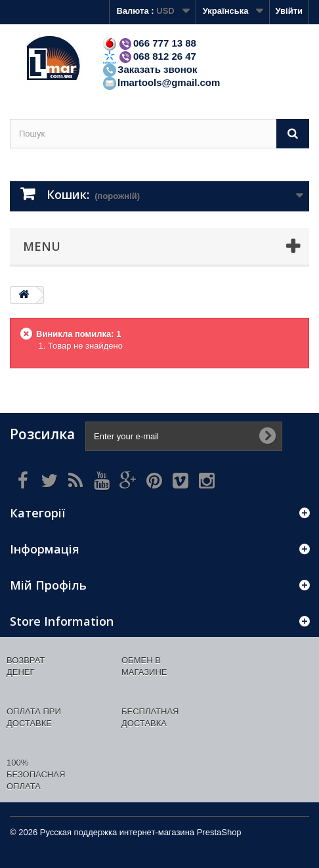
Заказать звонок (149, 69)
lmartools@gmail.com (161, 82)
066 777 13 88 (149, 43)
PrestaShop (219, 832)
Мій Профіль (48, 585)
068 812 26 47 (149, 56)
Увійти (289, 11)
